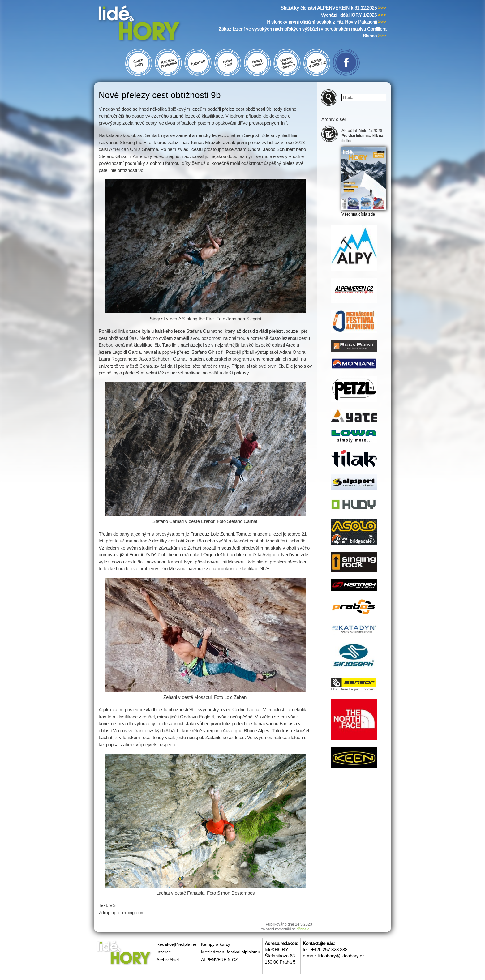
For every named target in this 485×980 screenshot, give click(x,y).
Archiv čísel (168, 960)
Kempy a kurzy (216, 944)
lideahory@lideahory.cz (341, 956)
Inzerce (164, 952)
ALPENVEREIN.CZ (219, 960)
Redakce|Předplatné (176, 944)
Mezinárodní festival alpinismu (231, 952)
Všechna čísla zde (358, 214)
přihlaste (303, 929)
